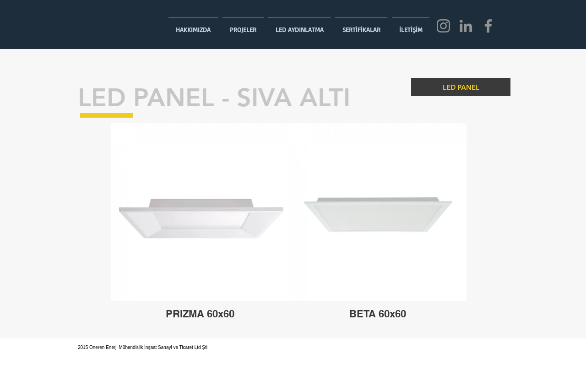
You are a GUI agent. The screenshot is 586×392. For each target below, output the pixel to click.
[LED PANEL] (461, 87)
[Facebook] (488, 26)
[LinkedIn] (466, 26)
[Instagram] (443, 26)
